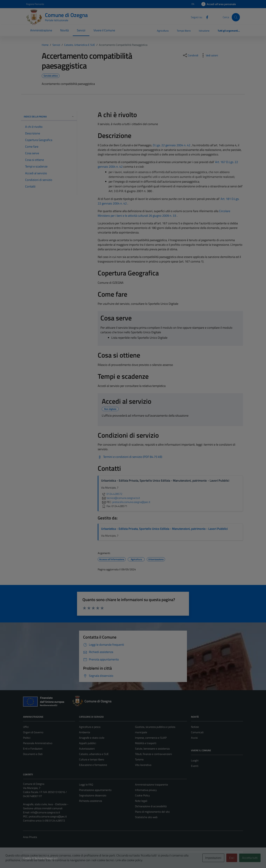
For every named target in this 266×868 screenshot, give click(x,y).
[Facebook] (206, 17)
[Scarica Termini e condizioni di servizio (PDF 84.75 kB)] (130, 457)
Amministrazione (41, 30)
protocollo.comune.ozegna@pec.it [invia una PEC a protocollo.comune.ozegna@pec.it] (131, 502)
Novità (64, 30)
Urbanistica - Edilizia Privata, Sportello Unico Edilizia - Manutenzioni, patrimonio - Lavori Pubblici (164, 529)
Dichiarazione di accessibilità (151, 806)
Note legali (141, 801)
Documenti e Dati (33, 754)
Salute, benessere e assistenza (152, 749)
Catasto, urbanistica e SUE (94, 754)
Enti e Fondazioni (33, 749)
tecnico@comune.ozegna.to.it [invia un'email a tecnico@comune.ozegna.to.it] (121, 498)
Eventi (195, 766)
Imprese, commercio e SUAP (151, 738)
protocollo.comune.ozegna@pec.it (48, 816)
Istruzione (204, 31)
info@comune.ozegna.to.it (45, 812)
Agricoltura (163, 31)
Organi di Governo (33, 732)
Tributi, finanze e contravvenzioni (153, 754)
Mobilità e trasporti (146, 743)
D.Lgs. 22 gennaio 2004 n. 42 (172, 145)
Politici (27, 738)
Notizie (195, 727)
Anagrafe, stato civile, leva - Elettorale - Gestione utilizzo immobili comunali (46, 806)
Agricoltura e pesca (90, 727)
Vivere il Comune (104, 30)
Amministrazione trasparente (151, 785)
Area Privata (30, 837)
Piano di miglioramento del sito (152, 812)
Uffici (26, 727)
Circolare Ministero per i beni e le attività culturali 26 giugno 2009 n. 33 (164, 213)
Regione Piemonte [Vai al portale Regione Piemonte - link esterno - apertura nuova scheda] (35, 4)
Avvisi (194, 738)
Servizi (81, 30)
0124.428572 (112, 494)
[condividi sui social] (190, 55)
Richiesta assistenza (91, 801)
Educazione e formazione (93, 765)
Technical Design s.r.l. (46, 858)
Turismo (139, 759)
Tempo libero (184, 31)
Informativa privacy (146, 790)
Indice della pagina (49, 116)
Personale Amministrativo (38, 743)
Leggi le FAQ (86, 785)
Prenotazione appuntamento (95, 790)
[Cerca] (236, 17)
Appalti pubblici (88, 743)
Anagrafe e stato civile (92, 738)
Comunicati (197, 732)
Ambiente (85, 732)
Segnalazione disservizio (93, 795)
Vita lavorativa (143, 765)
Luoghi (195, 760)
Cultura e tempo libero (92, 759)
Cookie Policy (142, 795)
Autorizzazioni (87, 749)
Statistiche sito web (146, 817)
